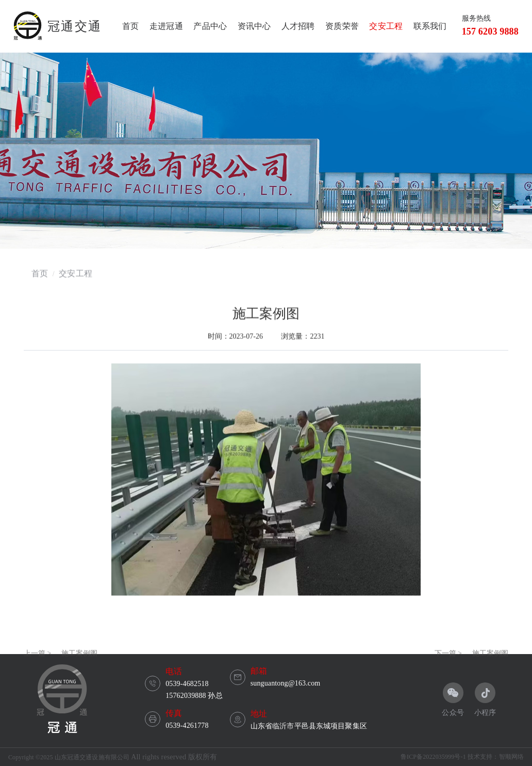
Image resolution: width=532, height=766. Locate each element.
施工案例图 (79, 668)
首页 (130, 26)
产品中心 (210, 26)
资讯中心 (254, 26)
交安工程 (386, 26)
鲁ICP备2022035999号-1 (433, 757)
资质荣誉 (342, 26)
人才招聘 (298, 26)
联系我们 (430, 26)
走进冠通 (166, 26)
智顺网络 (511, 757)
